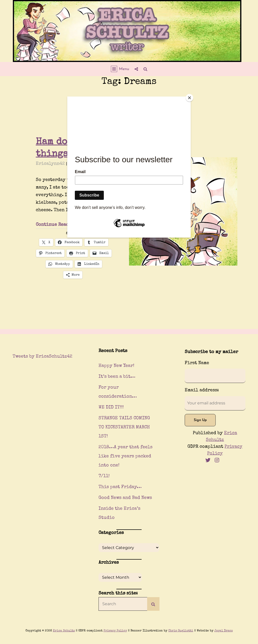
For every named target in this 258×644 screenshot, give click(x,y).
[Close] (189, 98)
